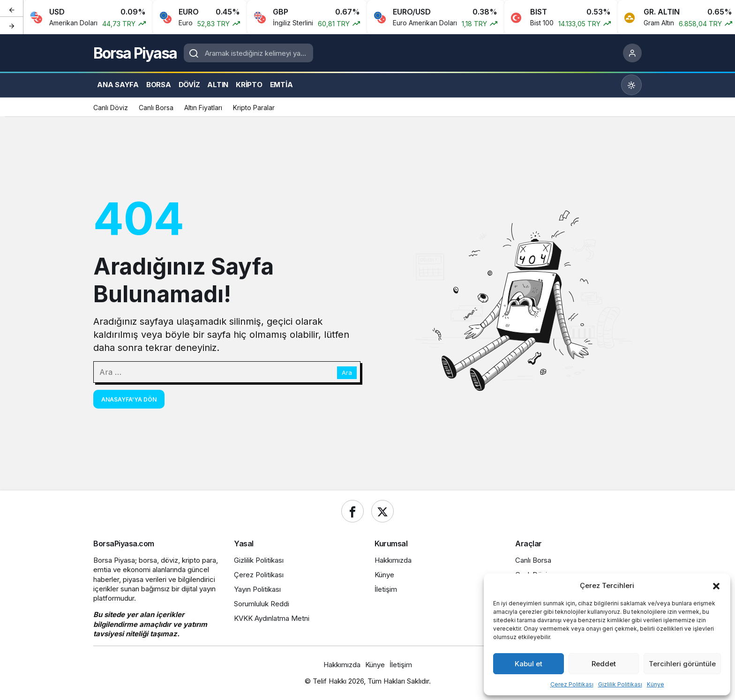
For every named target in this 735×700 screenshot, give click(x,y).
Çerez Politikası (572, 684)
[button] (716, 585)
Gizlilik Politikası (620, 684)
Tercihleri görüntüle (682, 664)
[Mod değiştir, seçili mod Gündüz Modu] (631, 85)
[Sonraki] (12, 25)
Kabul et (529, 664)
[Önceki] (12, 9)
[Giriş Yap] (632, 53)
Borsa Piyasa (135, 53)
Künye (656, 684)
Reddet (604, 664)
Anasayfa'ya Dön (129, 399)
